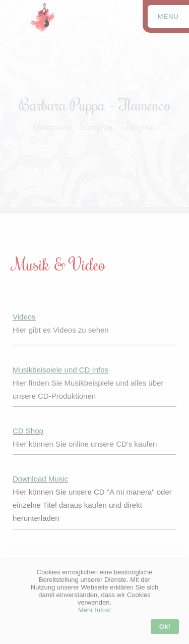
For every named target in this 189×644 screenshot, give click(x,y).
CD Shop (28, 431)
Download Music (40, 479)
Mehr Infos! (94, 610)
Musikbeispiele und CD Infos (60, 370)
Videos (24, 317)
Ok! (165, 627)
